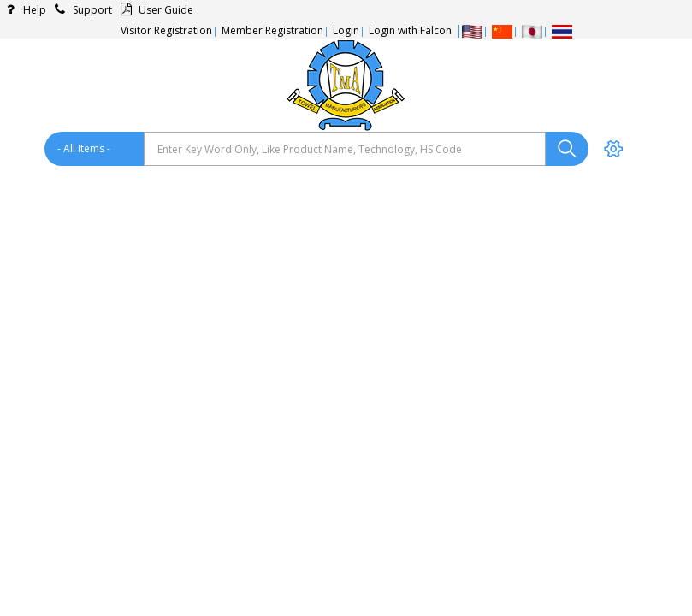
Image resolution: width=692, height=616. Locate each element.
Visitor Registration (166, 30)
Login (346, 30)
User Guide (154, 10)
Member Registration (272, 30)
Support (81, 10)
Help (23, 10)
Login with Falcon (410, 30)
